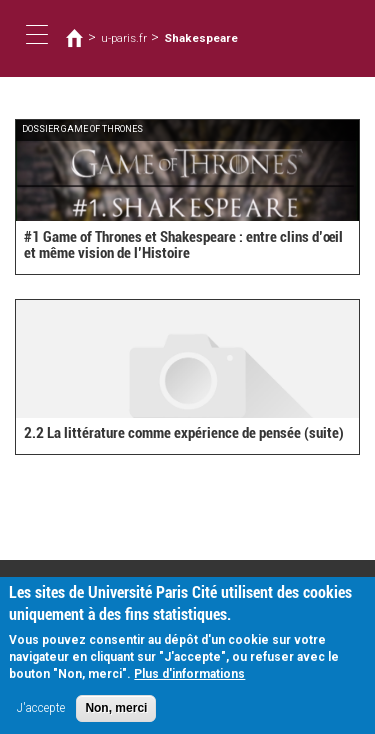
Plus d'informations (189, 681)
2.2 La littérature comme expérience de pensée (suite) (184, 433)
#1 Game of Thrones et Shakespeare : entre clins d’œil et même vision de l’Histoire (183, 245)
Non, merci (116, 715)
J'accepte (41, 715)
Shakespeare (201, 38)
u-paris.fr (124, 38)
